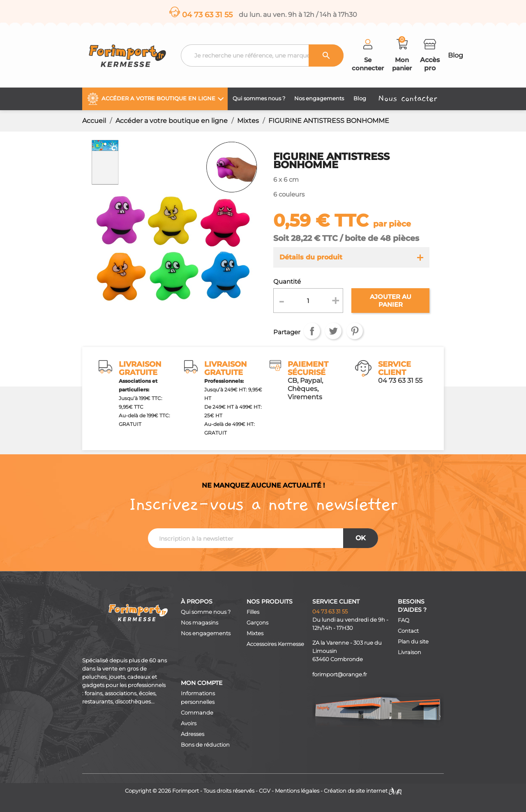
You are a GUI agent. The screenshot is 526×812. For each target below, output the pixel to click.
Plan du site (413, 642)
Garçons (257, 623)
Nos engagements (206, 633)
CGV (265, 791)
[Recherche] (262, 56)
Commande (197, 713)
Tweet (333, 331)
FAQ (404, 620)
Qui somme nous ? (206, 612)
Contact (408, 631)
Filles (253, 612)
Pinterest (355, 331)
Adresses (193, 734)
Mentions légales (297, 791)
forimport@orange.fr (340, 674)
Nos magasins (200, 623)
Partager (312, 331)
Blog (456, 55)
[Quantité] (308, 301)
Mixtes (255, 633)
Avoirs (189, 723)
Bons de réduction (205, 745)
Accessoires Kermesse (275, 644)
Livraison (409, 652)
